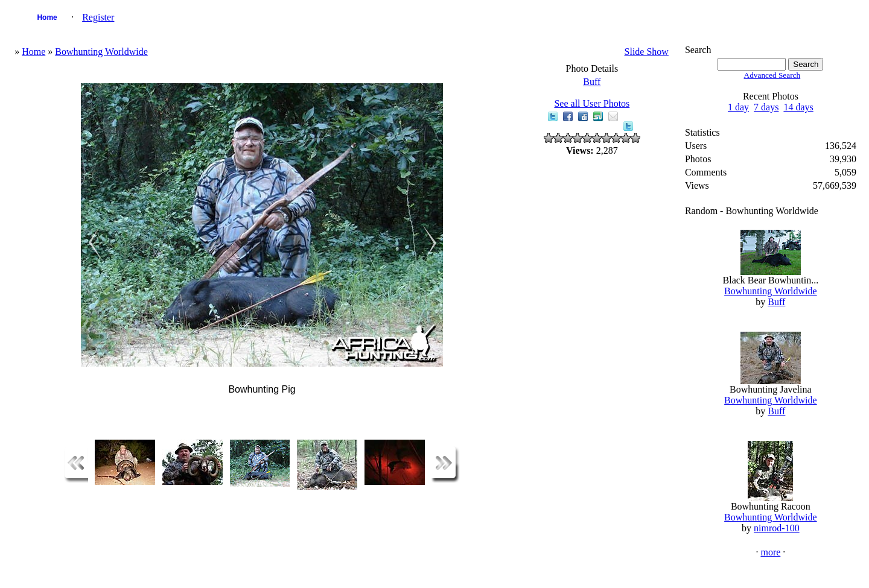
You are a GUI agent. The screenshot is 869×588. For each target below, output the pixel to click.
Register (98, 17)
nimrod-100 (777, 528)
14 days (798, 107)
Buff (592, 82)
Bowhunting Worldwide (101, 52)
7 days (766, 107)
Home (47, 17)
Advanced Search (772, 75)
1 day (738, 107)
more (770, 552)
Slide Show (647, 52)
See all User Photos (592, 103)
